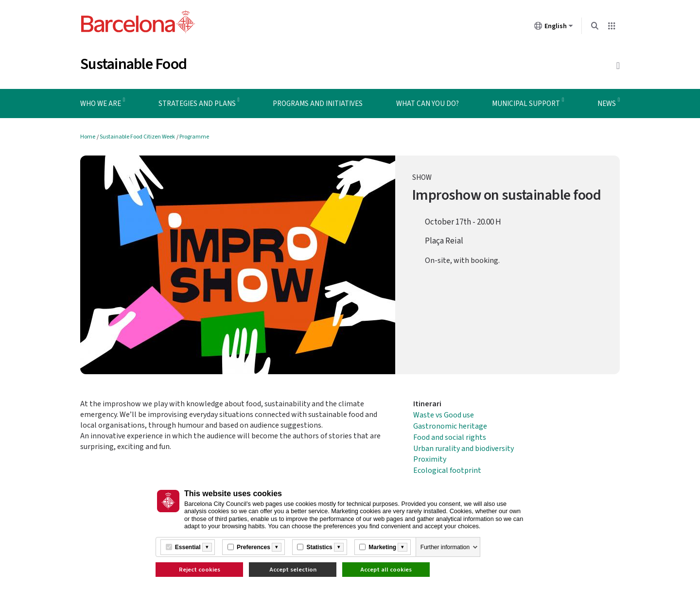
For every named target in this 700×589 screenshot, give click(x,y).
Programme (194, 137)
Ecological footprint (447, 470)
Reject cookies (200, 570)
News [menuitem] (607, 104)
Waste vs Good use (444, 415)
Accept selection (293, 570)
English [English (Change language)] (554, 28)
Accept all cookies (386, 570)
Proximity (430, 459)
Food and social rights (450, 437)
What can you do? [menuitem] (428, 104)
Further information (445, 547)
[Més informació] (207, 547)
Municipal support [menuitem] (526, 104)
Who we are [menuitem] (101, 104)
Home (88, 137)
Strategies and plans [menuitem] (197, 104)
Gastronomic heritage (450, 426)
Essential (188, 547)
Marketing (382, 547)
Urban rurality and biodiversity (464, 449)
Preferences (254, 547)
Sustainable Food (133, 64)
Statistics (319, 547)
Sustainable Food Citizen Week (137, 137)
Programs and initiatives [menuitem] (318, 104)
